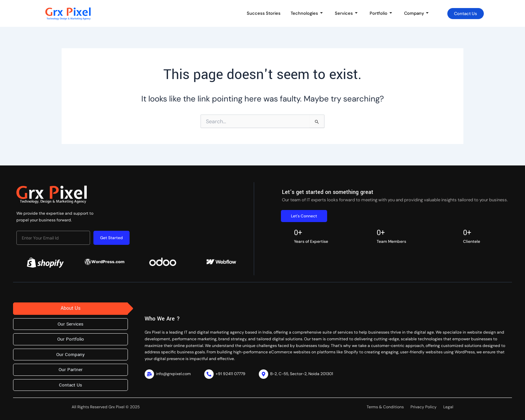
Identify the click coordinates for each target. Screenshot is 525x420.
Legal (448, 407)
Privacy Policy (424, 407)
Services (346, 13)
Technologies (307, 13)
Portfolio (381, 13)
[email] (53, 238)
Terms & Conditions (385, 407)
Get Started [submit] (111, 238)
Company (416, 13)
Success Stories (264, 13)
